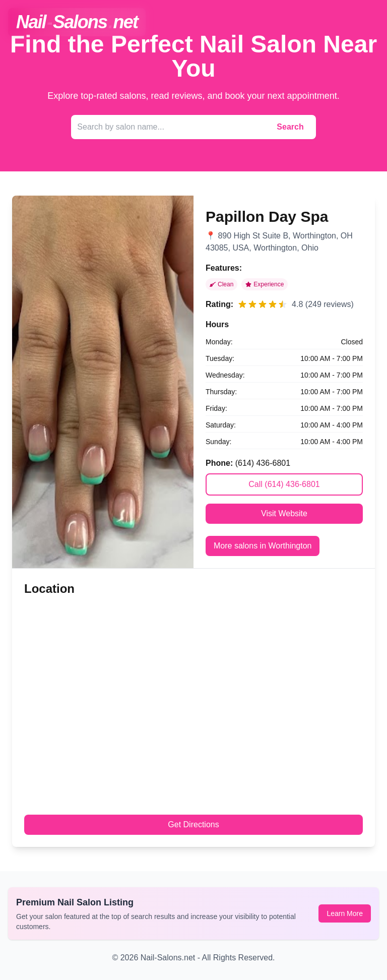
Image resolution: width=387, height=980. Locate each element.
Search (290, 127)
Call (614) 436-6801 (284, 484)
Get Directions (193, 824)
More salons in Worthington (263, 546)
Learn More (345, 913)
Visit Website (284, 513)
